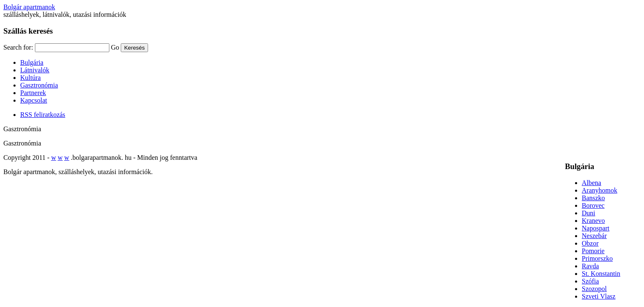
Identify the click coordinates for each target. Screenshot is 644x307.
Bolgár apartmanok (29, 7)
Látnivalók (35, 70)
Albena (591, 183)
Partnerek (33, 93)
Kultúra (30, 78)
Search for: (18, 47)
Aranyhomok (599, 190)
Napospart (596, 228)
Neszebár (594, 236)
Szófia (590, 281)
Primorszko (597, 258)
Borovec (593, 205)
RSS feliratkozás (43, 115)
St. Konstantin (601, 274)
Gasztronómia (39, 85)
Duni (588, 213)
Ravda (590, 266)
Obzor (590, 243)
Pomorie (593, 251)
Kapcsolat (34, 100)
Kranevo (593, 221)
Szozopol (594, 289)
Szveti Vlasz (599, 296)
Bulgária (32, 62)
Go (115, 47)
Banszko (593, 198)
